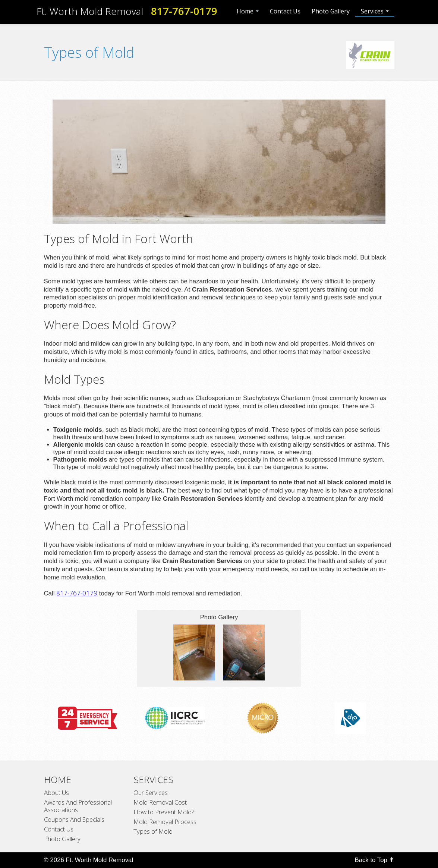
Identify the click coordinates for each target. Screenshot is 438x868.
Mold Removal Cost (160, 802)
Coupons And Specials (74, 820)
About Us (56, 793)
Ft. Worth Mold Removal (90, 11)
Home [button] (248, 11)
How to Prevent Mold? (164, 812)
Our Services (151, 793)
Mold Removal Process (165, 822)
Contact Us (285, 11)
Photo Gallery (331, 11)
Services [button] (375, 11)
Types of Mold (153, 831)
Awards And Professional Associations (78, 806)
